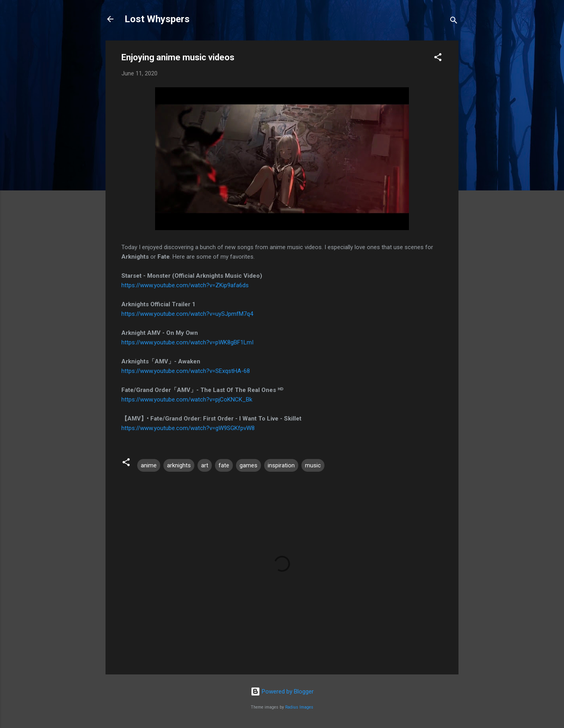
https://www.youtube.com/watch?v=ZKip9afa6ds (185, 285)
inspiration (281, 465)
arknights (179, 465)
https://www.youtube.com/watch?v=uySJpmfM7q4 (187, 314)
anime (149, 465)
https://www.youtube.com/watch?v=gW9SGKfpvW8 (188, 428)
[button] (438, 59)
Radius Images (299, 707)
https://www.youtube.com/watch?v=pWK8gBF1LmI (187, 342)
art (205, 465)
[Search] (454, 22)
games (248, 465)
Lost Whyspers (157, 19)
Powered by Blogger (282, 692)
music (313, 465)
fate (224, 465)
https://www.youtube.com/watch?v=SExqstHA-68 (186, 371)
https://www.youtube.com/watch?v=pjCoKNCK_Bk (187, 400)
